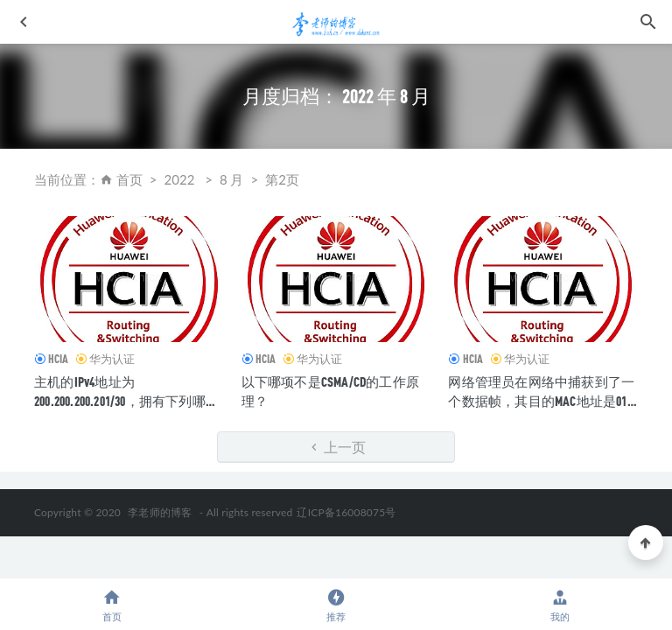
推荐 (336, 605)
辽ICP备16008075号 (346, 512)
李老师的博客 (160, 512)
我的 (560, 605)
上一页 (336, 447)
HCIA (58, 359)
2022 (180, 179)
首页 (129, 179)
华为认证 (112, 359)
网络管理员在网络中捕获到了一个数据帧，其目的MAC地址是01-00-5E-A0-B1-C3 (541, 401)
